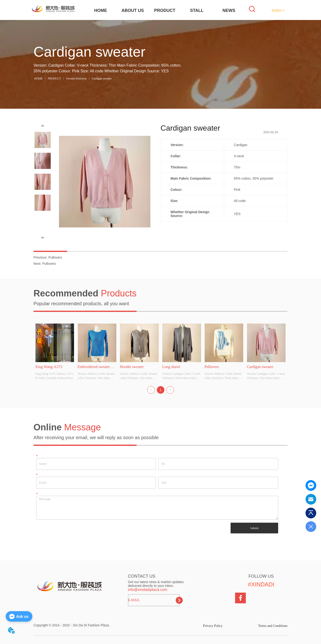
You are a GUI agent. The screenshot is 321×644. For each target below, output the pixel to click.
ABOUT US (133, 10)
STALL (197, 10)
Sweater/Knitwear (77, 79)
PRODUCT (165, 10)
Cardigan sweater (101, 79)
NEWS (229, 10)
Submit (254, 528)
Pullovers (55, 257)
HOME (101, 10)
